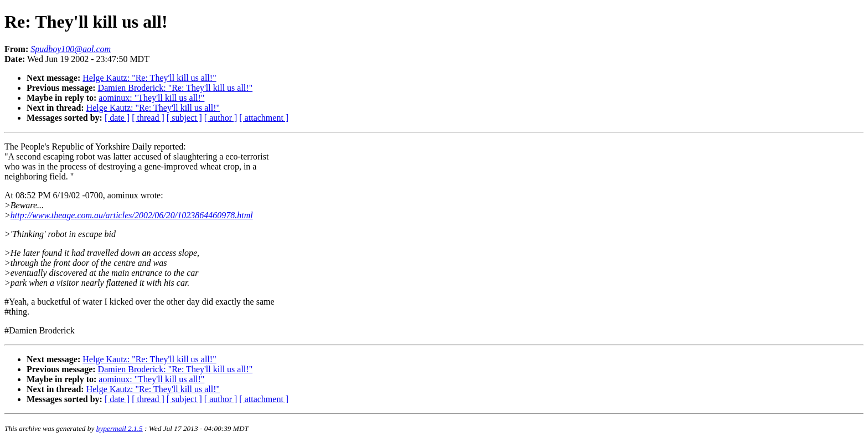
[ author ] (221, 118)
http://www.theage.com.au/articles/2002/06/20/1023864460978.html (132, 215)
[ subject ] (184, 118)
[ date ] (117, 118)
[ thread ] (148, 118)
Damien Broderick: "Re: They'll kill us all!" (175, 88)
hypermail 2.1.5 (120, 428)
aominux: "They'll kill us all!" (151, 98)
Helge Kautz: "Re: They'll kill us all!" (149, 78)
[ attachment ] (264, 118)
